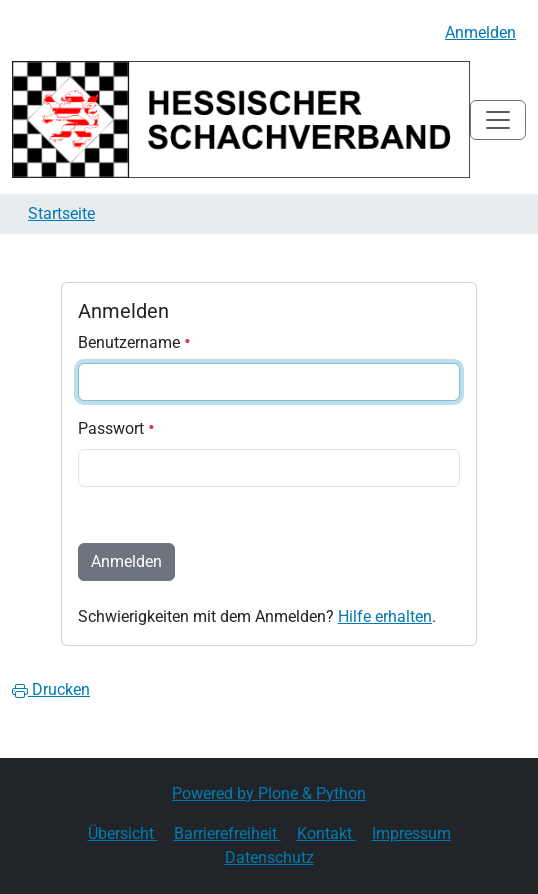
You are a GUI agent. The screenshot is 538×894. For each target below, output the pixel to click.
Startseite (61, 213)
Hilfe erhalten (385, 616)
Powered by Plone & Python (269, 793)
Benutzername (134, 342)
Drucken (51, 689)
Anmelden (480, 32)
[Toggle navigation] (498, 120)
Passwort (116, 428)
